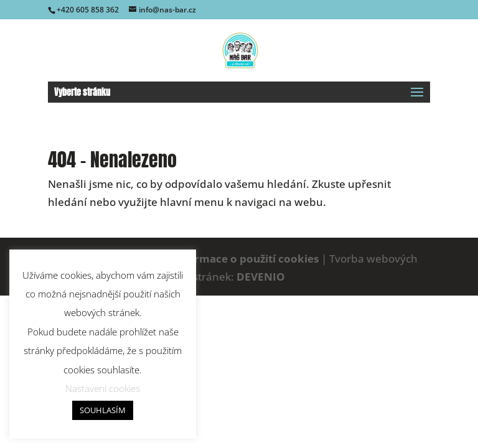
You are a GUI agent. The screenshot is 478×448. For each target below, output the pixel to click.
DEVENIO (261, 277)
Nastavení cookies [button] (103, 388)
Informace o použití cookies (246, 259)
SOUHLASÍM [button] (103, 410)
